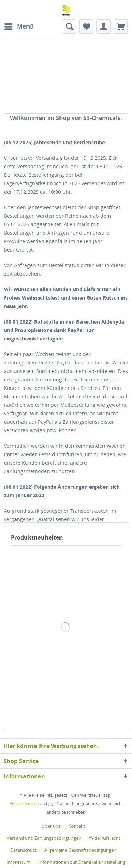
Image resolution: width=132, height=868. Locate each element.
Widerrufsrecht (105, 838)
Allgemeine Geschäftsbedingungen (80, 850)
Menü (19, 26)
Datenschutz (23, 850)
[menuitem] (19, 26)
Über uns (51, 826)
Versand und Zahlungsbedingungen (44, 838)
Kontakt (77, 826)
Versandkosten (24, 804)
